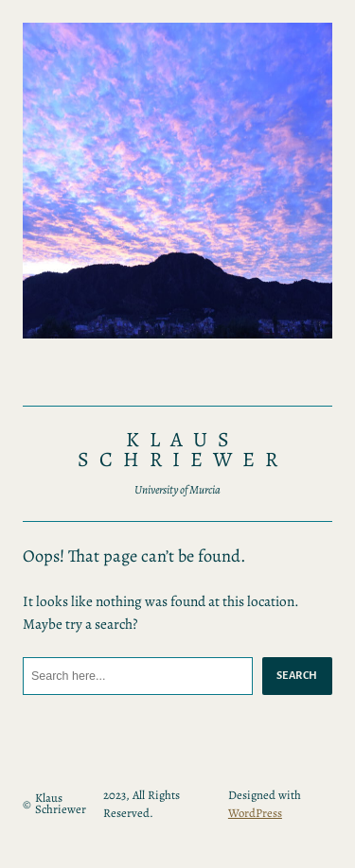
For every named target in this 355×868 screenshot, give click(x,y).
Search (297, 675)
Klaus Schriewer (183, 450)
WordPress (255, 813)
